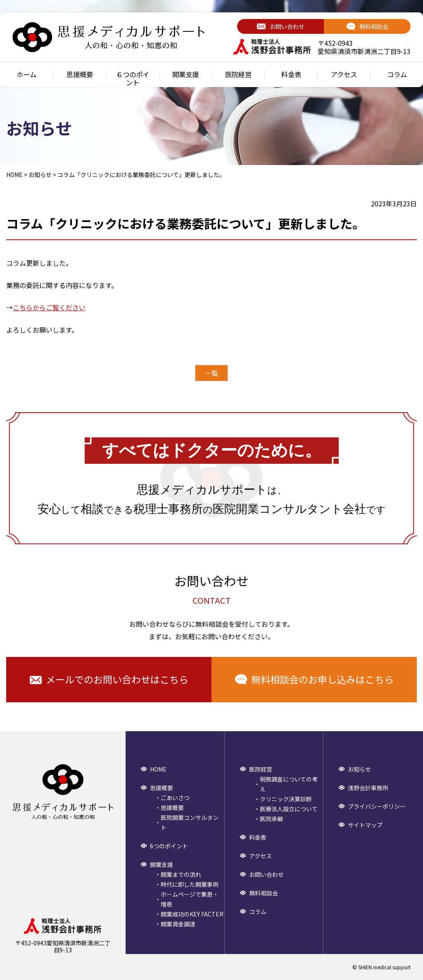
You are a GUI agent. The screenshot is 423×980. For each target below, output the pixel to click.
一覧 (211, 373)
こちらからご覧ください (49, 307)
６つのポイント (133, 79)
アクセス (344, 75)
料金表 (291, 75)
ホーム (26, 75)
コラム (397, 75)
